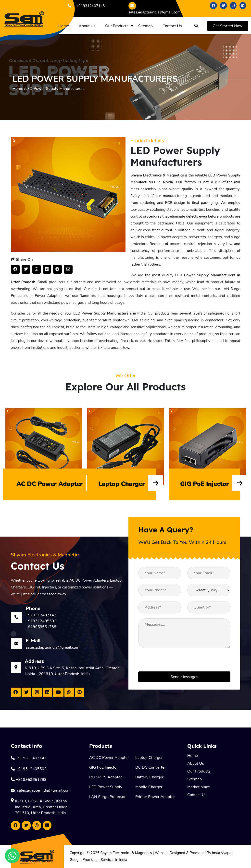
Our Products (117, 26)
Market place (199, 787)
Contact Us (172, 26)
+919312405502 (41, 621)
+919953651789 (41, 627)
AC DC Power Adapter (109, 758)
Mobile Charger (149, 787)
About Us (87, 26)
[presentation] (176, 662)
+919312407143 (85, 6)
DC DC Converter (151, 767)
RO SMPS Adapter (106, 777)
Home (64, 26)
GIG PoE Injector (104, 767)
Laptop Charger (149, 758)
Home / (19, 89)
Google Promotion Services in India (98, 860)
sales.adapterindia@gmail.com (155, 8)
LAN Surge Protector (107, 797)
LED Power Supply (106, 787)
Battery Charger (149, 777)
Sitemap (145, 26)
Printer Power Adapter (155, 797)
